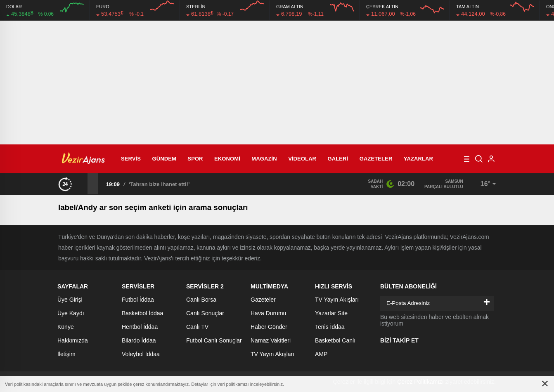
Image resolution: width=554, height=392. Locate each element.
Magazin (264, 159)
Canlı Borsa (201, 300)
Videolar (302, 159)
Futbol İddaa (138, 300)
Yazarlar (418, 159)
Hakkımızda (73, 340)
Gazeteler (376, 159)
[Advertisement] (277, 83)
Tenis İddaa (330, 327)
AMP (321, 354)
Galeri (338, 159)
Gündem (164, 159)
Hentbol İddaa (140, 327)
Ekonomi (227, 159)
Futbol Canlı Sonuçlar (214, 340)
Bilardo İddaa (139, 340)
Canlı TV (197, 327)
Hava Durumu (268, 313)
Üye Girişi (70, 300)
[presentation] (82, 184)
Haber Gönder (269, 327)
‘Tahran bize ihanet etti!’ (159, 184)
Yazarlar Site (331, 313)
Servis (131, 159)
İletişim (66, 354)
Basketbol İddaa (142, 313)
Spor (195, 159)
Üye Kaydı (71, 313)
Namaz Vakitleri (271, 340)
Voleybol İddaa (141, 354)
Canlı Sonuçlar (205, 313)
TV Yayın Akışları (272, 354)
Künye (66, 327)
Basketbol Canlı (335, 340)
